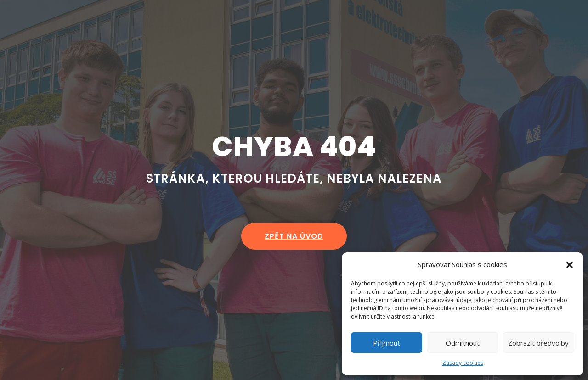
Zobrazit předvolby (538, 343)
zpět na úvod (294, 236)
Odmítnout (463, 343)
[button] (570, 265)
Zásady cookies (463, 363)
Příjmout (387, 343)
